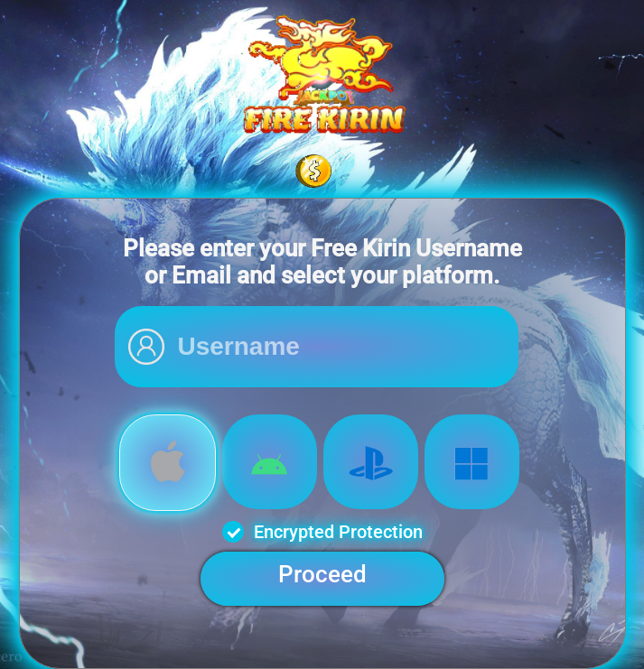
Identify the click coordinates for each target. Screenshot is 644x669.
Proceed (322, 574)
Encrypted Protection (322, 532)
